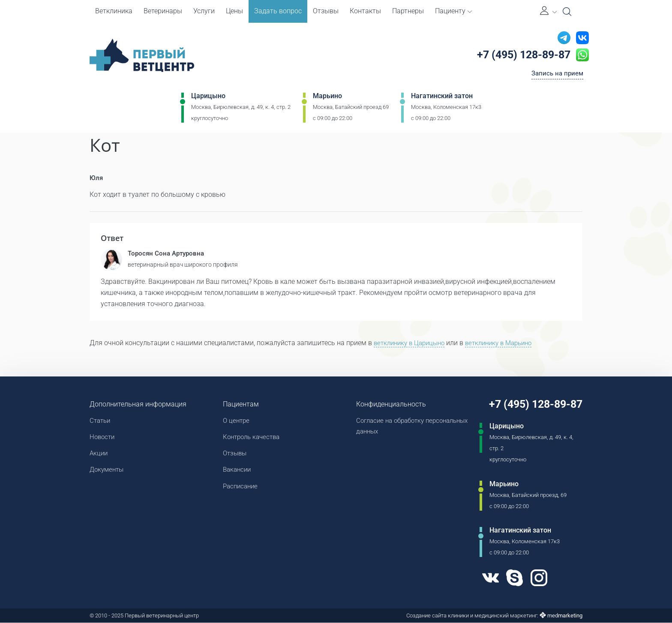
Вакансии (236, 471)
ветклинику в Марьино (507, 343)
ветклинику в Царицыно (412, 343)
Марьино (327, 97)
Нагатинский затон (442, 97)
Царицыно (208, 97)
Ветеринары (163, 11)
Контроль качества (252, 438)
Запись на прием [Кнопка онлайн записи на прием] (556, 74)
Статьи (101, 421)
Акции (99, 455)
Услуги (204, 11)
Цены (234, 11)
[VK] (486, 579)
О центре (235, 421)
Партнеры (408, 11)
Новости (103, 438)
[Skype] (511, 579)
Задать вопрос (278, 11)
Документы (108, 471)
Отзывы (326, 11)
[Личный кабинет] (548, 11)
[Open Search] (567, 12)
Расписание (240, 488)
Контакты (365, 11)
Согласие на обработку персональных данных (390, 427)
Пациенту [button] (453, 11)
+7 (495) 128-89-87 (521, 55)
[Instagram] (536, 579)
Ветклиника (114, 11)
